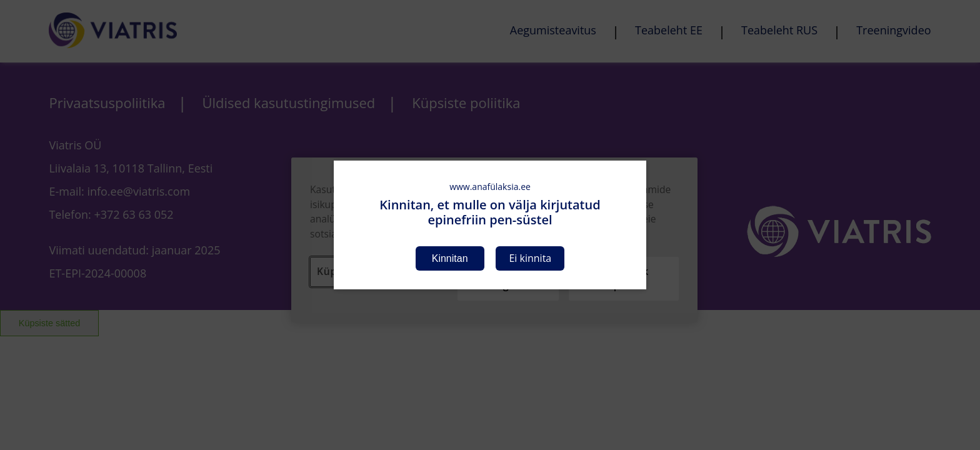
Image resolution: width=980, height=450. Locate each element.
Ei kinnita (530, 258)
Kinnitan (450, 258)
